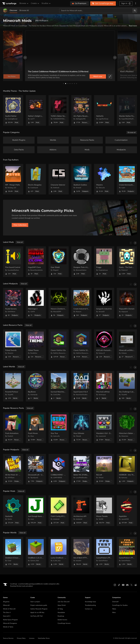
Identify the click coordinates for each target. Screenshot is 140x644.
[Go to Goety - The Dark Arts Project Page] (127, 262)
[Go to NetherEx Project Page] (104, 110)
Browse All (24, 10)
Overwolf (115, 602)
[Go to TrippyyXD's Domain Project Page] (127, 303)
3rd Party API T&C (37, 616)
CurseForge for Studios (120, 605)
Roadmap (61, 616)
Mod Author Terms (44, 638)
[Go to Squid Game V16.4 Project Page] (81, 386)
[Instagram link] (115, 585)
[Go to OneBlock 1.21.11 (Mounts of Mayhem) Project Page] (36, 552)
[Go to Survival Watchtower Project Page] (59, 386)
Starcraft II (7, 616)
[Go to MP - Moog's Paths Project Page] (13, 179)
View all (20, 242)
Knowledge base (90, 602)
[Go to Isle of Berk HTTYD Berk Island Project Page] (81, 552)
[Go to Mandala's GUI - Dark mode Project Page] (104, 428)
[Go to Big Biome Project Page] (36, 386)
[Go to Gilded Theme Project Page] (36, 345)
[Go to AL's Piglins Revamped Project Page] (81, 110)
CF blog (60, 609)
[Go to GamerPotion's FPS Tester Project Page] (104, 552)
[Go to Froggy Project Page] (104, 262)
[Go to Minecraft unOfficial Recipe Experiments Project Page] (127, 345)
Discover (13, 10)
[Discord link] (127, 585)
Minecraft (6, 605)
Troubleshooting (90, 605)
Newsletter (61, 613)
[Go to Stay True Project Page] (59, 428)
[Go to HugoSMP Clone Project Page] (36, 262)
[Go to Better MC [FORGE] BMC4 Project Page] (81, 469)
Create (35, 3)
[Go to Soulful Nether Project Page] (13, 110)
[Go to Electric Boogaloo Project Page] (36, 179)
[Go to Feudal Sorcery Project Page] (13, 303)
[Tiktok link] (119, 585)
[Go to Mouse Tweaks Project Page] (104, 511)
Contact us (89, 609)
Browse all (132, 132)
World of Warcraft (9, 609)
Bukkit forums (62, 620)
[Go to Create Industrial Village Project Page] (81, 303)
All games (6, 602)
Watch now (98, 76)
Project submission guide (39, 605)
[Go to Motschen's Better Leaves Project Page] (127, 428)
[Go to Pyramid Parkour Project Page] (13, 386)
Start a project (35, 602)
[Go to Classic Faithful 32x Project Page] (59, 345)
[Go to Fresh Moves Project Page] (36, 428)
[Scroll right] (135, 243)
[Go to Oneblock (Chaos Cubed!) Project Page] (13, 552)
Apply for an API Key (37, 613)
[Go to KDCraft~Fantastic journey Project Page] (104, 345)
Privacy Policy (21, 638)
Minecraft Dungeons (10, 623)
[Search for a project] (96, 11)
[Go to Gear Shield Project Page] (59, 262)
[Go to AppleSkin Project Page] (127, 511)
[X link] (131, 585)
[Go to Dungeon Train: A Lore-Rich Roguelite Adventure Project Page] (81, 262)
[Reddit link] (136, 585)
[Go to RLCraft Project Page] (104, 469)
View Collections (20, 225)
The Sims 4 (7, 613)
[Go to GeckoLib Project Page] (13, 511)
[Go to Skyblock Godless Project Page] (81, 179)
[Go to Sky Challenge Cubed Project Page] (127, 386)
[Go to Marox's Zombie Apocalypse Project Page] (59, 303)
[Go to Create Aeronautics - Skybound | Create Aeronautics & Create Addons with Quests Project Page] (127, 179)
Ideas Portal (62, 605)
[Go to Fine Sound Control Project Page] (13, 262)
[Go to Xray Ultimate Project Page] (81, 428)
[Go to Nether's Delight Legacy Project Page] (36, 110)
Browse (24, 3)
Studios (46, 3)
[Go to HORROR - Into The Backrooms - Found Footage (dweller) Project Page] (127, 469)
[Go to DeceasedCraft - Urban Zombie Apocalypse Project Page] (36, 469)
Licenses (32, 638)
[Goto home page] (10, 3)
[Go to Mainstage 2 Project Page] (36, 303)
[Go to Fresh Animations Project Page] (13, 428)
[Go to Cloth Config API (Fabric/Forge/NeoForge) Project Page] (59, 511)
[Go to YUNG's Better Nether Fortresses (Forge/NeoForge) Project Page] (59, 110)
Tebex (114, 609)
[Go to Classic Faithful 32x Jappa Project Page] (81, 345)
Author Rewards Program (39, 609)
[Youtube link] (123, 585)
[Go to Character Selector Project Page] (59, 179)
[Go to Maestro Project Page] (104, 179)
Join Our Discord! (64, 602)
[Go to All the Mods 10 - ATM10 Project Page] (13, 469)
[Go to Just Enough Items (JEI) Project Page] (36, 511)
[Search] (135, 11)
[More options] (136, 3)
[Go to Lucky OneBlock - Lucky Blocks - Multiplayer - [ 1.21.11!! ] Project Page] (59, 552)
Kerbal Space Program (10, 620)
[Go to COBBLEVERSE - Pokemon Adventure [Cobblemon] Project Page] (59, 469)
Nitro (114, 613)
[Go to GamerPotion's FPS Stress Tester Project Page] (127, 552)
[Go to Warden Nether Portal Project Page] (127, 110)
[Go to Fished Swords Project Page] (13, 345)
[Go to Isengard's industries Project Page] (104, 303)
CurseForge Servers (64, 623)
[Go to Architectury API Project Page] (81, 511)
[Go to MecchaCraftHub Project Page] (104, 386)
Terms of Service (8, 638)
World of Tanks (8, 627)
